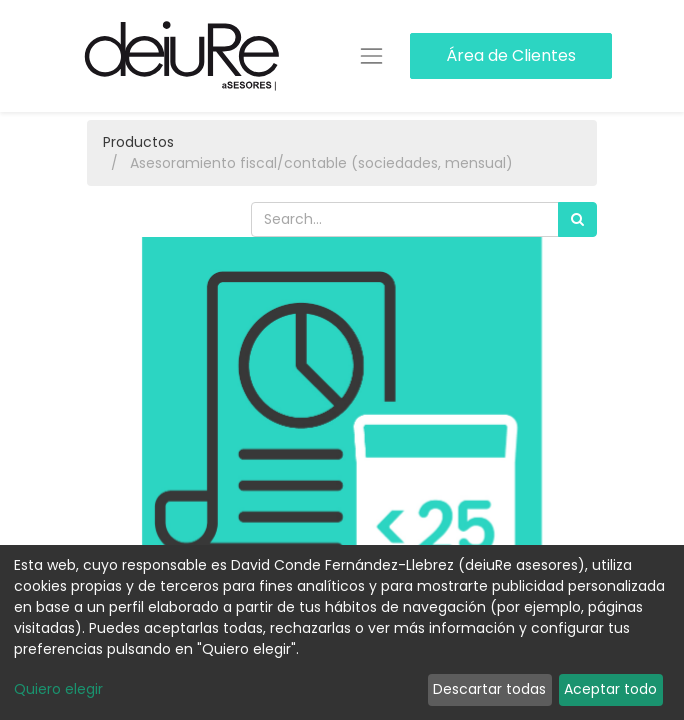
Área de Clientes (511, 55)
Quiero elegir (58, 689)
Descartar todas (489, 689)
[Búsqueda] (577, 219)
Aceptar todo (610, 689)
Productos (138, 142)
